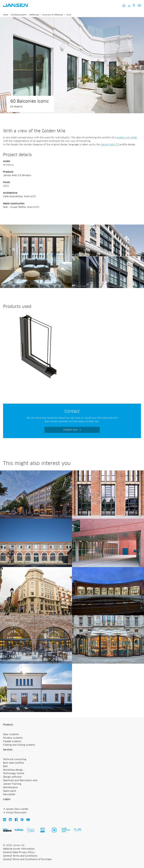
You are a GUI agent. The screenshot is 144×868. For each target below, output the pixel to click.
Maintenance (10, 787)
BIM (5, 766)
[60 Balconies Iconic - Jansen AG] (36, 226)
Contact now (71, 430)
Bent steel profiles (14, 763)
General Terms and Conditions (20, 856)
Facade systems (12, 741)
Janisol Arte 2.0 (110, 145)
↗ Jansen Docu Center (16, 809)
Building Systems (19, 15)
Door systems (11, 734)
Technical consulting (15, 759)
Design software (12, 777)
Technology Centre (14, 773)
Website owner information (19, 849)
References (34, 15)
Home (6, 15)
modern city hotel (127, 138)
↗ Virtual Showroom (15, 813)
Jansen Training (12, 784)
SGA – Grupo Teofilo (14, 207)
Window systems (13, 738)
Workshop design (13, 770)
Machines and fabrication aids (20, 780)
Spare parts (10, 791)
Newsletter (9, 794)
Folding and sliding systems (19, 745)
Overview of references (53, 15)
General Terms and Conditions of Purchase (27, 859)
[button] (72, 725)
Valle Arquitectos (13, 196)
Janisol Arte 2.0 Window (17, 175)
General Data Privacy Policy (19, 852)
